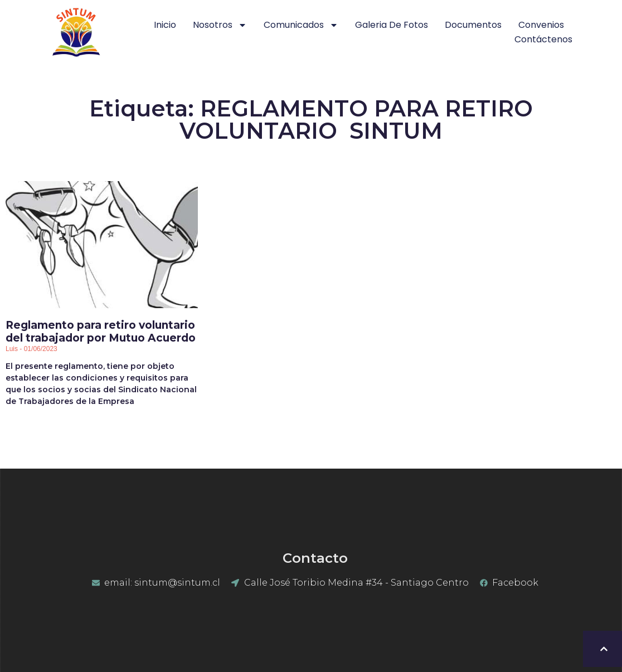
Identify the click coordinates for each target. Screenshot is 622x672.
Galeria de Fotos (392, 25)
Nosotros (220, 25)
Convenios (541, 25)
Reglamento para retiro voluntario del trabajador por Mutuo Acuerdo (101, 332)
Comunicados (301, 25)
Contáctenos (543, 39)
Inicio (165, 25)
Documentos (473, 25)
